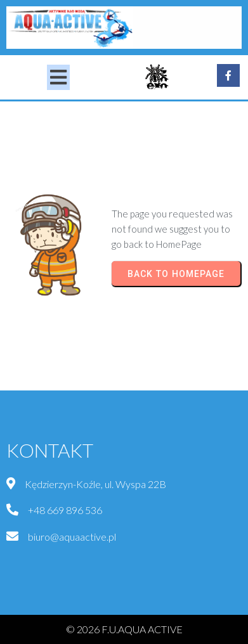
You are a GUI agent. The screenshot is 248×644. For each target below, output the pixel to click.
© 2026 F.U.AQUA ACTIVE (124, 629)
